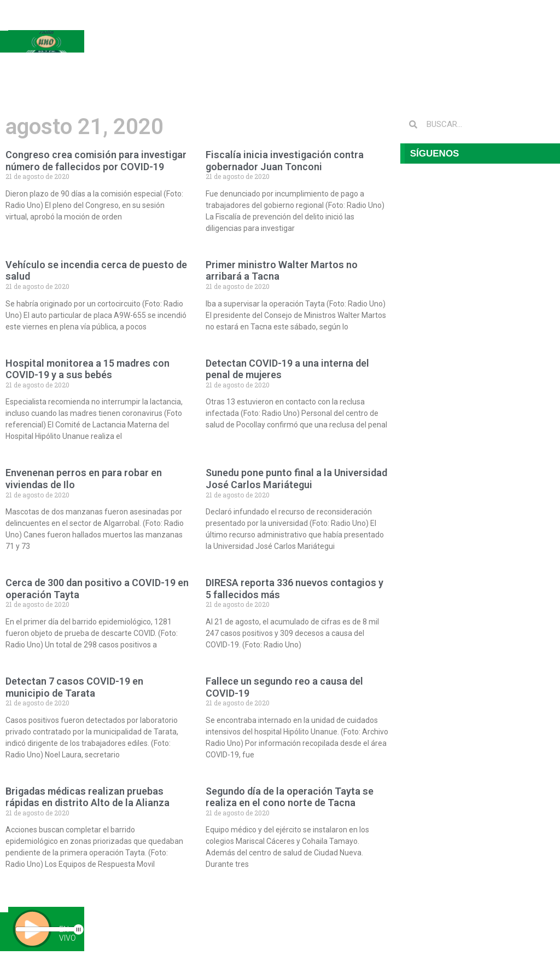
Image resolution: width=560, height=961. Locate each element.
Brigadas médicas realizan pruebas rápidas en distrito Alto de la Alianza (87, 797)
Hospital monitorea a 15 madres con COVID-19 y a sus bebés (87, 369)
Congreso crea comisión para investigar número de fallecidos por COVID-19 (96, 161)
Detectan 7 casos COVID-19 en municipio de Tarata (74, 687)
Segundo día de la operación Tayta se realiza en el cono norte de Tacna (290, 797)
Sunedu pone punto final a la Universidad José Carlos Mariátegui (296, 479)
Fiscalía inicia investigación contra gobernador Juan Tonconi (285, 161)
